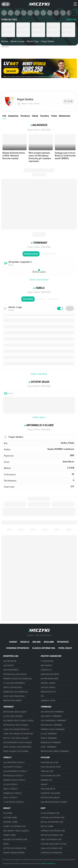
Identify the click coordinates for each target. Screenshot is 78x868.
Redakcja (25, 642)
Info (4, 116)
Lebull (6, 844)
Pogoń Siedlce (47, 41)
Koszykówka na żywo (51, 776)
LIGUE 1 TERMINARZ (49, 747)
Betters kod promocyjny (15, 848)
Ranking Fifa (46, 780)
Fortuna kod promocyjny (53, 818)
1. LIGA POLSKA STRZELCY (14, 802)
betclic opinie (47, 826)
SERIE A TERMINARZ (49, 738)
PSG (42, 696)
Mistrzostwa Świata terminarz (55, 751)
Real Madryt (47, 666)
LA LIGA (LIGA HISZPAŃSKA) (14, 683)
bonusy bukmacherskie (14, 853)
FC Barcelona (47, 661)
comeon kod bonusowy (52, 853)
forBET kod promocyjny (15, 826)
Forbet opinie (9, 835)
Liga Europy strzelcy (13, 767)
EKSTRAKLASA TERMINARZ (52, 725)
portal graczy (65, 648)
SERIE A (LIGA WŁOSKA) (13, 687)
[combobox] (68, 101)
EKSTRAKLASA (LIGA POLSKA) (15, 674)
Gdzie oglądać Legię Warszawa (17, 747)
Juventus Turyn (48, 701)
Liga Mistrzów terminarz (52, 712)
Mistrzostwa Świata (12, 701)
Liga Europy (9, 666)
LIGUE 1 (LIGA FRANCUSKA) (14, 696)
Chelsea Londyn (48, 687)
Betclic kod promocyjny (52, 822)
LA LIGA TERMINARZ (49, 734)
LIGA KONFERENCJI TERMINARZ (53, 721)
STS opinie (8, 813)
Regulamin (49, 642)
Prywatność (63, 642)
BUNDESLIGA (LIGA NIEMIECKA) (16, 692)
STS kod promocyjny (50, 813)
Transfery (45, 116)
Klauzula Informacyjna (44, 648)
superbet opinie (10, 822)
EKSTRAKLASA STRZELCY (13, 776)
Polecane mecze (48, 789)
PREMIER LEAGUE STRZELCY (15, 780)
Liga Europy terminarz (51, 716)
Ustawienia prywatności (18, 648)
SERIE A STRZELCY (11, 789)
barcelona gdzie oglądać (15, 712)
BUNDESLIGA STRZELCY (13, 793)
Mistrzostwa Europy (50, 798)
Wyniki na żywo (9, 20)
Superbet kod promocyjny (53, 831)
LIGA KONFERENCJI (11, 670)
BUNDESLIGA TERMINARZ (51, 743)
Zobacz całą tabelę (39, 374)
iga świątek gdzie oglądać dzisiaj (18, 721)
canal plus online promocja (16, 729)
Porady (44, 784)
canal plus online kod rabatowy (18, 734)
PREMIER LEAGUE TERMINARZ (53, 729)
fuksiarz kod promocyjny (15, 840)
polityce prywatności (49, 863)
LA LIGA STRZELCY (11, 784)
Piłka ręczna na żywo (51, 767)
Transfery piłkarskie (51, 793)
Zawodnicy (13, 116)
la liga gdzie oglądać (13, 716)
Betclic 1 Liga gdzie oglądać (16, 738)
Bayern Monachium (49, 679)
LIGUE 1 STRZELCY (10, 798)
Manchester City (48, 692)
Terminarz (25, 116)
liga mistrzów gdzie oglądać (54, 802)
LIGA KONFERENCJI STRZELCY (15, 771)
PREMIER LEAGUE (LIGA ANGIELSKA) (17, 679)
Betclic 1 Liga (32, 41)
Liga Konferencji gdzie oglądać (18, 743)
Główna (5, 41)
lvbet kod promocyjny (51, 840)
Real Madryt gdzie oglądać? (16, 831)
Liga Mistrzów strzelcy (14, 763)
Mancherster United (50, 674)
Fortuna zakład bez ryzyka (54, 844)
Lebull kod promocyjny (52, 848)
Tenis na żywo (47, 771)
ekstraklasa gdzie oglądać (16, 725)
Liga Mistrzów (10, 661)
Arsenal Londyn (48, 683)
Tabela (35, 116)
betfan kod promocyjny (52, 835)
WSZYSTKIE (72, 20)
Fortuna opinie (10, 818)
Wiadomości (65, 116)
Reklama (37, 642)
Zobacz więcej (39, 417)
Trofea (54, 116)
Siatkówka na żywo (50, 763)
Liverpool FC (47, 670)
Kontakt (13, 642)
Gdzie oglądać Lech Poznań (16, 751)
